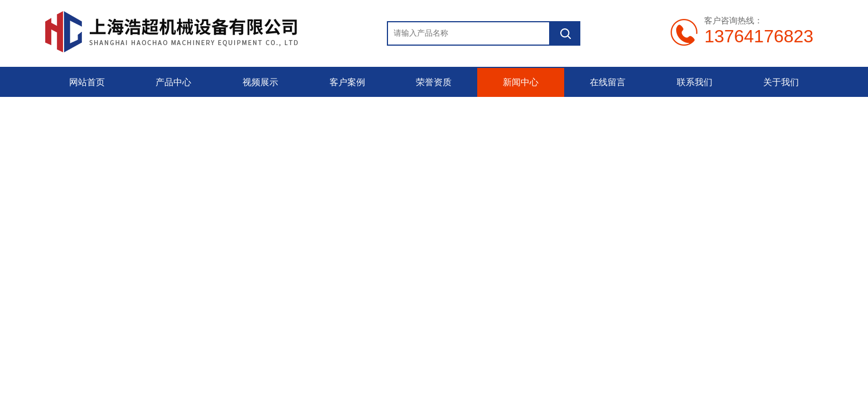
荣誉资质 (434, 82)
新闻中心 (521, 82)
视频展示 (260, 82)
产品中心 (173, 82)
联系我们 (695, 82)
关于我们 (781, 82)
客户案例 (347, 82)
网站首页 (87, 82)
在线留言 (608, 82)
